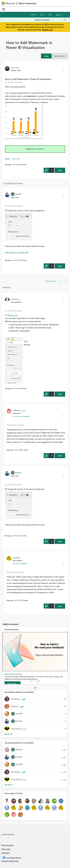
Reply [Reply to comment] (60, 266)
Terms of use (6, 849)
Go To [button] (58, 15)
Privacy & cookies (7, 845)
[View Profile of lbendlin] (18, 194)
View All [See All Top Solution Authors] (8, 734)
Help (50, 14)
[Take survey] (13, 684)
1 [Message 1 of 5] (12, 164)
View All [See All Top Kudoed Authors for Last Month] (8, 785)
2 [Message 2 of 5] (12, 260)
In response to (21, 416)
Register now (47, 30)
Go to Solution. (38, 149)
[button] (46, 56)
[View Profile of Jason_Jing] (15, 67)
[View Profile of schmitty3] (16, 558)
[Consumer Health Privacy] (35, 861)
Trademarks (5, 853)
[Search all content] (50, 20)
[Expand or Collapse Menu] (4, 9)
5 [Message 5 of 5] (14, 450)
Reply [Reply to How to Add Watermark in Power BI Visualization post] (60, 170)
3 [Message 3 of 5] (14, 600)
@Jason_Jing (12, 315)
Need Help (16, 159)
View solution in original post (17, 252)
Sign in (42, 14)
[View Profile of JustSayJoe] (17, 410)
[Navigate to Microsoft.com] (8, 3)
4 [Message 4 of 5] (12, 388)
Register (33, 14)
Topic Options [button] (59, 56)
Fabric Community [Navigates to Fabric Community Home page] (27, 3)
